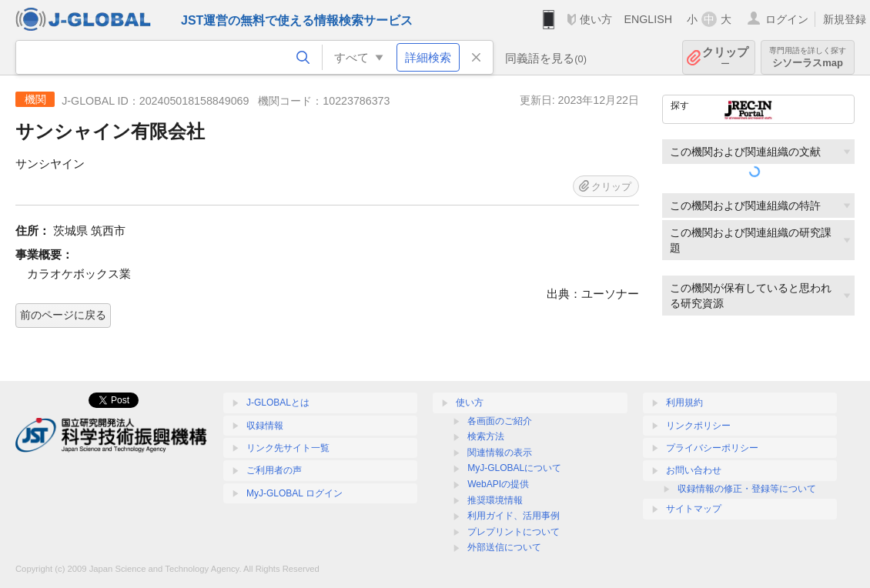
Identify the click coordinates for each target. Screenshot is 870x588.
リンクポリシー (698, 426)
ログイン (787, 19)
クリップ (725, 57)
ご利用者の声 (274, 470)
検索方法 (486, 436)
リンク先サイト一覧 (288, 448)
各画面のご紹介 (500, 421)
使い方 (596, 19)
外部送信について (504, 547)
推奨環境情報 (495, 500)
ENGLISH (648, 19)
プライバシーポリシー (712, 448)
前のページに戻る (63, 315)
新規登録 (845, 19)
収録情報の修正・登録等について (747, 489)
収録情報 (265, 426)
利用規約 (684, 403)
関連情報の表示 (500, 453)
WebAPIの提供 (498, 484)
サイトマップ (694, 509)
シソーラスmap (808, 57)
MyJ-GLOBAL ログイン (294, 493)
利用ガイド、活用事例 (514, 516)
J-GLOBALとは (278, 403)
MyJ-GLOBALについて (514, 468)
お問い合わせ (694, 470)
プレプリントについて (514, 532)
